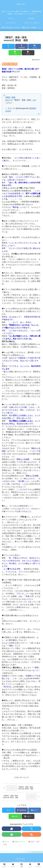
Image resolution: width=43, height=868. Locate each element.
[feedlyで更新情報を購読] (12, 834)
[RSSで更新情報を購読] (31, 834)
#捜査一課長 (10, 97)
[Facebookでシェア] (21, 46)
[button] (28, 53)
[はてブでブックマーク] (35, 46)
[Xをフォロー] (31, 829)
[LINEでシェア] (15, 53)
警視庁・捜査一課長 (10, 64)
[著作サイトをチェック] (12, 829)
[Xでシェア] (8, 46)
